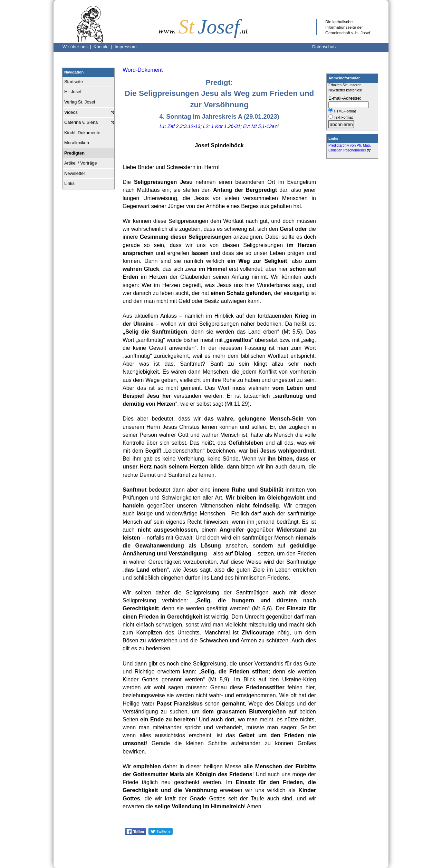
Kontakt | (104, 47)
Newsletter (75, 173)
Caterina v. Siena (81, 122)
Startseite (74, 82)
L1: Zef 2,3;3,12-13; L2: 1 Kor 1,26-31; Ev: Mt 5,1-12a (217, 126)
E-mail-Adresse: (345, 98)
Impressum (126, 47)
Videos (71, 112)
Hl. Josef (73, 92)
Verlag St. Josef (80, 102)
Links (69, 183)
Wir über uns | (78, 47)
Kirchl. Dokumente (82, 133)
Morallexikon (77, 143)
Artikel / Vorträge (81, 163)
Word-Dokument (143, 70)
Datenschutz (324, 47)
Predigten (74, 153)
